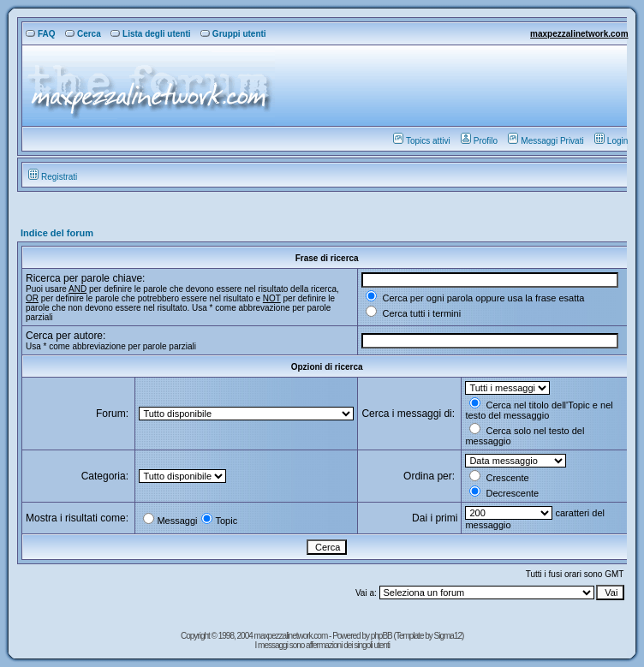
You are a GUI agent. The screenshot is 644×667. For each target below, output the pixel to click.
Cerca (83, 34)
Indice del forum (57, 233)
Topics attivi (422, 141)
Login (611, 141)
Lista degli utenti (150, 34)
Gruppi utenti (233, 34)
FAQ (41, 34)
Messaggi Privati (546, 141)
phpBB (382, 636)
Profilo (479, 141)
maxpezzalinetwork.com (579, 34)
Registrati (53, 177)
